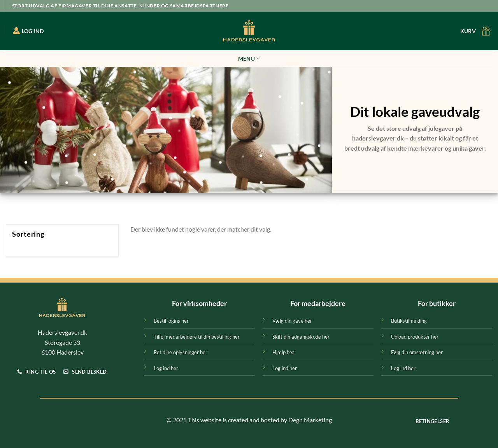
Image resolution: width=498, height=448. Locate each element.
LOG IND (28, 31)
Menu (249, 59)
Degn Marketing (310, 420)
